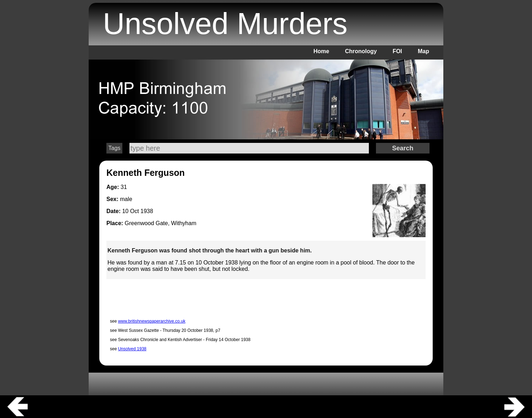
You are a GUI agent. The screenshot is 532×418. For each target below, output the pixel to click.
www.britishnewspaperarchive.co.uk (152, 321)
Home (321, 51)
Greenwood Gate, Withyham (161, 223)
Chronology (361, 51)
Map (423, 51)
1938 (147, 211)
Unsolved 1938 (132, 349)
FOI (397, 51)
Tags (115, 148)
